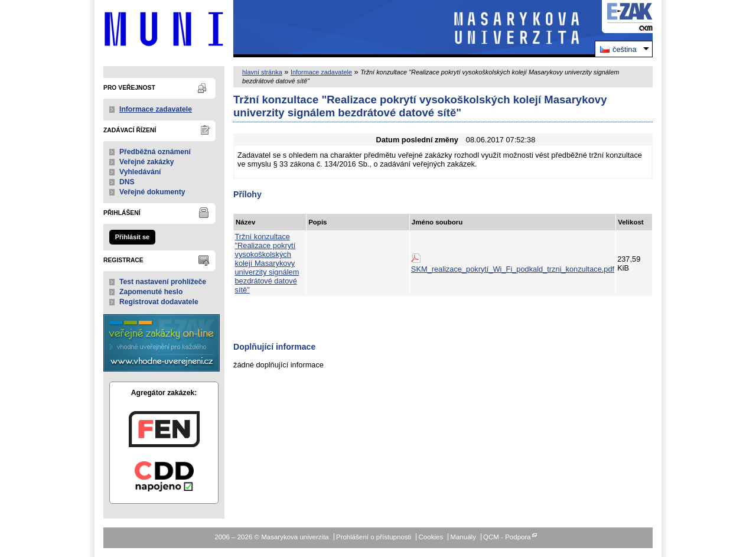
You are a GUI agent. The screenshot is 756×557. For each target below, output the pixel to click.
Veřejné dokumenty (152, 192)
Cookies (431, 537)
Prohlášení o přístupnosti (374, 537)
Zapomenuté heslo (151, 292)
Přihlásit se (132, 237)
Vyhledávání (140, 172)
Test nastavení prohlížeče (163, 282)
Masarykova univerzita (164, 29)
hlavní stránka (262, 72)
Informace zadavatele (156, 109)
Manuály (463, 537)
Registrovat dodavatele (159, 302)
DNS (127, 182)
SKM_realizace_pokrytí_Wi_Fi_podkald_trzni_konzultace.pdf (513, 269)
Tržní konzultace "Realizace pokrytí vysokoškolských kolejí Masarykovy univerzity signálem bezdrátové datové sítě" (267, 263)
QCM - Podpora (507, 537)
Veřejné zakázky (147, 162)
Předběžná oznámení (155, 152)
